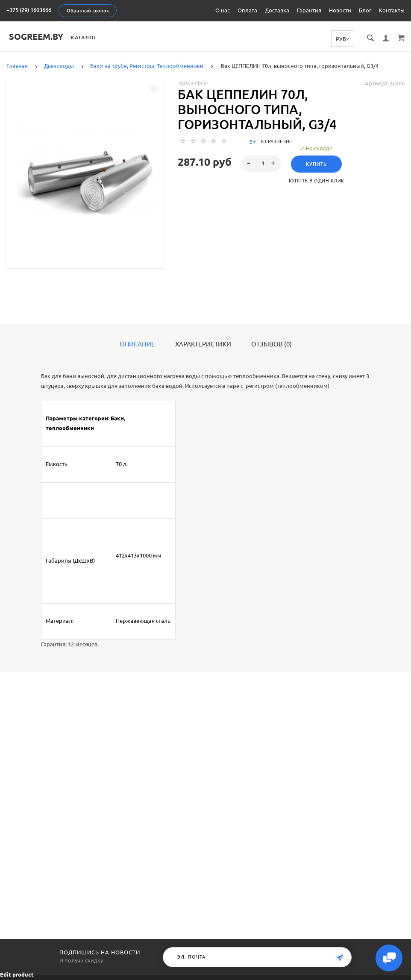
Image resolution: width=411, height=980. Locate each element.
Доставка (277, 10)
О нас (223, 10)
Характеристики (203, 344)
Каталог (86, 37)
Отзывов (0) (272, 344)
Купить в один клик (317, 181)
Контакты (392, 10)
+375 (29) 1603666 (29, 10)
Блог (365, 10)
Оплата (247, 10)
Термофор (193, 83)
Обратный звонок (88, 11)
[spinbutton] (261, 164)
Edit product (17, 974)
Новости (340, 10)
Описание (137, 344)
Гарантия (309, 10)
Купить (316, 164)
